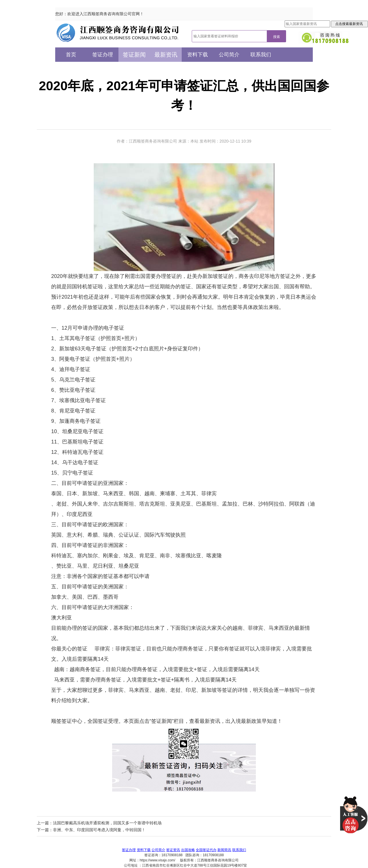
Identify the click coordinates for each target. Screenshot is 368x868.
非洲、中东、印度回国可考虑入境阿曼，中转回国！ (99, 830)
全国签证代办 (206, 850)
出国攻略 (188, 850)
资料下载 (198, 55)
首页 (71, 55)
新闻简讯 (224, 850)
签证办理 (103, 55)
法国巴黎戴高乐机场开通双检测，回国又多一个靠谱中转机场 (107, 823)
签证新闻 (134, 55)
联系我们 (261, 55)
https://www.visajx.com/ (158, 860)
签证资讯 (173, 850)
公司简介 (229, 55)
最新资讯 (166, 55)
